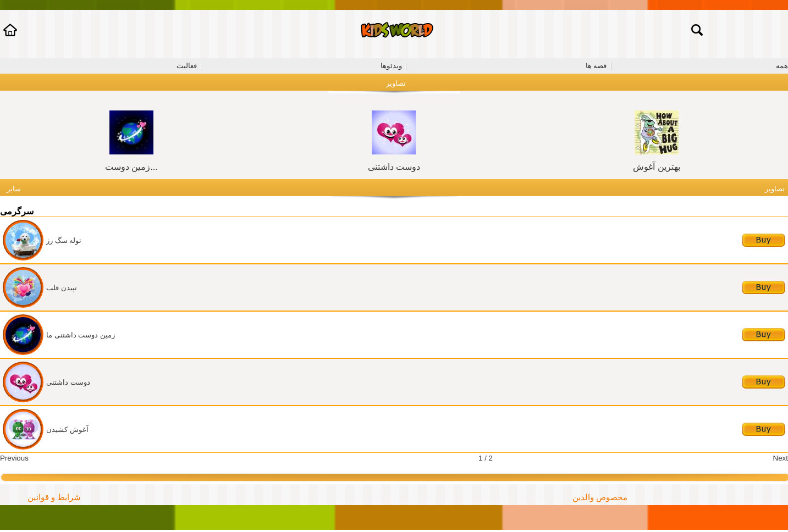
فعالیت (187, 66)
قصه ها (596, 66)
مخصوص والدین (600, 497)
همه (782, 66)
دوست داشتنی (394, 167)
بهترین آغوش (656, 167)
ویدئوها (391, 66)
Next (781, 458)
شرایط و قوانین (54, 497)
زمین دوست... (131, 167)
